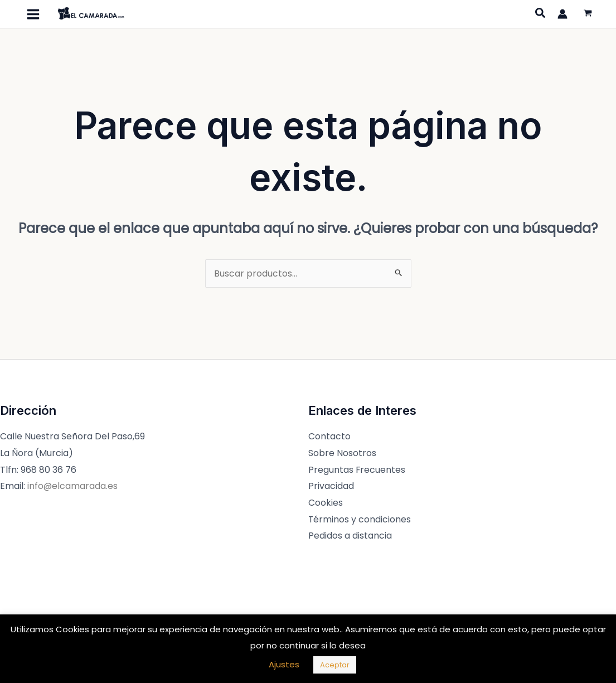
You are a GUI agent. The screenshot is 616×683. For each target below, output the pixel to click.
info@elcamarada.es (73, 486)
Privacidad (331, 486)
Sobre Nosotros (342, 453)
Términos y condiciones (360, 519)
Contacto (329, 436)
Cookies (326, 503)
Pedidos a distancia (350, 536)
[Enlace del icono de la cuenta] (562, 14)
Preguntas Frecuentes (357, 470)
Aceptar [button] (335, 665)
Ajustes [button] (284, 664)
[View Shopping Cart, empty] (588, 14)
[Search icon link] (541, 14)
